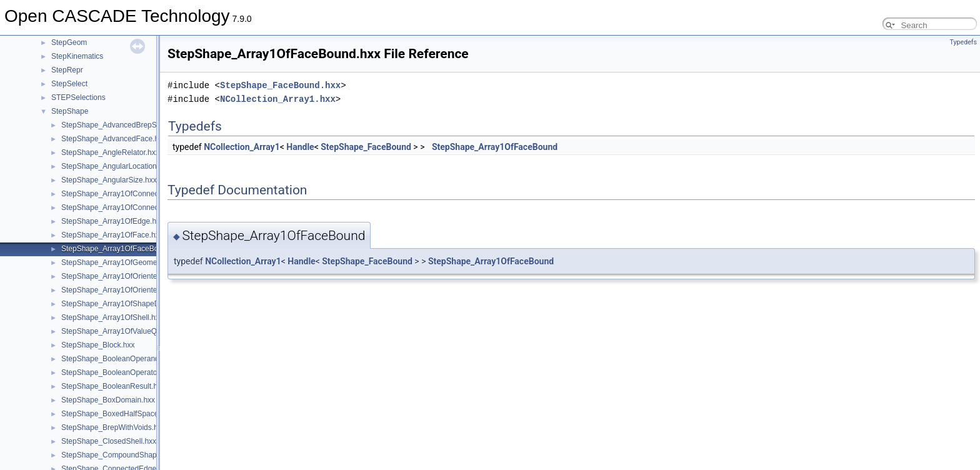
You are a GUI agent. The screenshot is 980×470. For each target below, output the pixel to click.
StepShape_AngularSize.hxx (109, 180)
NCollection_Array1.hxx (278, 99)
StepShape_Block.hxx (98, 345)
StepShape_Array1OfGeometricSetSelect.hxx (137, 262)
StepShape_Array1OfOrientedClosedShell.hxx (138, 276)
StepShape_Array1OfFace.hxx (112, 235)
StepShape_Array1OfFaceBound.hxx (123, 249)
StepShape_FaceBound (366, 147)
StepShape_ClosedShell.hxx (109, 441)
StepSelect (69, 84)
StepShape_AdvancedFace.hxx (114, 139)
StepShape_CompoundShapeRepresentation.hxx (143, 455)
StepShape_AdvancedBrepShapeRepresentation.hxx (150, 125)
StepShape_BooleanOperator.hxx (117, 372)
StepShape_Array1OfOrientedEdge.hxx (127, 290)
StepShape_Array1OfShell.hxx (112, 317)
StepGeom (69, 42)
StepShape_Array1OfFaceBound (495, 147)
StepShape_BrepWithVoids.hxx (113, 427)
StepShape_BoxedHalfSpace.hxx (117, 414)
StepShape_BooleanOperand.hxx (117, 359)
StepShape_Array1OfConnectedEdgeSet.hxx (136, 194)
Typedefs (963, 42)
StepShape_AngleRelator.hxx (110, 152)
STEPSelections (78, 97)
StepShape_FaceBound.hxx (280, 85)
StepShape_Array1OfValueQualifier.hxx (127, 331)
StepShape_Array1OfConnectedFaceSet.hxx (136, 207)
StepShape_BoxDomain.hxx (108, 400)
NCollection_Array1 (242, 147)
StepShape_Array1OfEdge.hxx (112, 221)
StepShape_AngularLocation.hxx (116, 166)
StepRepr (67, 70)
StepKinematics (77, 56)
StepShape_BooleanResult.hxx (113, 386)
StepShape (70, 111)
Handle (300, 147)
